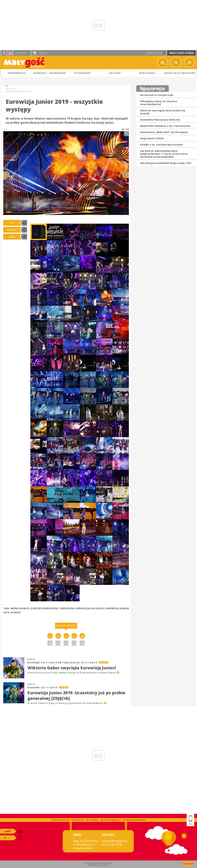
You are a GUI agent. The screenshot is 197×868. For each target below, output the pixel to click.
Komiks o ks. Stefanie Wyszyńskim (161, 145)
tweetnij (12, 230)
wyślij (12, 237)
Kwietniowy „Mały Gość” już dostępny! (164, 132)
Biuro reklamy (92, 820)
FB (11, 223)
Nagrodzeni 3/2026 (152, 138)
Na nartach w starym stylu (157, 95)
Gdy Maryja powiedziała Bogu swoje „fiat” (166, 163)
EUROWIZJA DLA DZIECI (90, 608)
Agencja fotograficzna (111, 820)
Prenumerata (77, 820)
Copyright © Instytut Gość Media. (98, 863)
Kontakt (21, 53)
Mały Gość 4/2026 (181, 53)
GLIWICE (16, 612)
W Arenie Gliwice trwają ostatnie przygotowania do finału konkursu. (66, 703)
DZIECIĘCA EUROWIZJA (45, 608)
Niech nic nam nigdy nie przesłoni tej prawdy (163, 112)
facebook (4, 53)
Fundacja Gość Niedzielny (134, 820)
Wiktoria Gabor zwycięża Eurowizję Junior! (72, 668)
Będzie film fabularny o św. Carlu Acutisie (165, 126)
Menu (189, 62)
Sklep (43, 53)
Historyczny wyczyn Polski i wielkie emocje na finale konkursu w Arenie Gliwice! (72, 672)
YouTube (10, 53)
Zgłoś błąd (188, 864)
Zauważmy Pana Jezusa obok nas (160, 120)
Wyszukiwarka (176, 62)
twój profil (163, 62)
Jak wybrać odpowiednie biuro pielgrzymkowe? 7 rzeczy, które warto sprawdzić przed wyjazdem (164, 154)
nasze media (154, 53)
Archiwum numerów (60, 820)
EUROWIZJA (67, 608)
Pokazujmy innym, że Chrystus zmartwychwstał (159, 103)
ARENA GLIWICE (20, 608)
